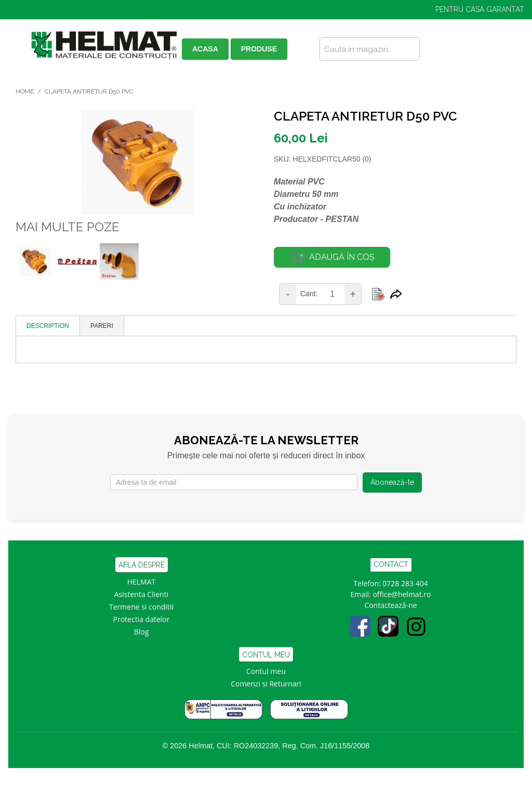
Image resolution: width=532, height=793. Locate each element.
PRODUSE (259, 49)
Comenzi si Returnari (266, 684)
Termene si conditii (141, 607)
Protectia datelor (142, 619)
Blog (142, 632)
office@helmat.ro (402, 594)
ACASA (205, 49)
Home (25, 91)
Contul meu (266, 671)
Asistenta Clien (139, 594)
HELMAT (142, 582)
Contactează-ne (390, 605)
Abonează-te (392, 482)
